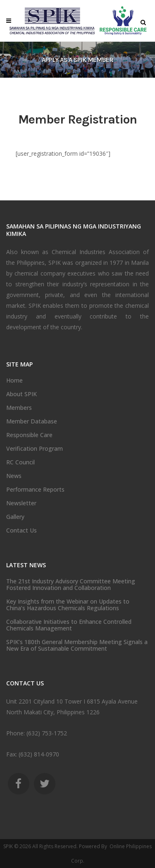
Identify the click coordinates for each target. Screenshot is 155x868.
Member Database (32, 421)
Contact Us (21, 530)
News (14, 476)
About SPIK (21, 394)
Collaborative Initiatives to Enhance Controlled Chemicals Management (69, 625)
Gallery (15, 517)
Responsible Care (29, 435)
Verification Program (35, 449)
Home (14, 380)
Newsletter (21, 503)
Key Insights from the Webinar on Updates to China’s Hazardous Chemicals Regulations (68, 605)
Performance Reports (35, 490)
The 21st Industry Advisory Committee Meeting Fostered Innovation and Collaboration (71, 585)
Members (19, 408)
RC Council (20, 462)
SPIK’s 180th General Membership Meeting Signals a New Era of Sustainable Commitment (77, 645)
